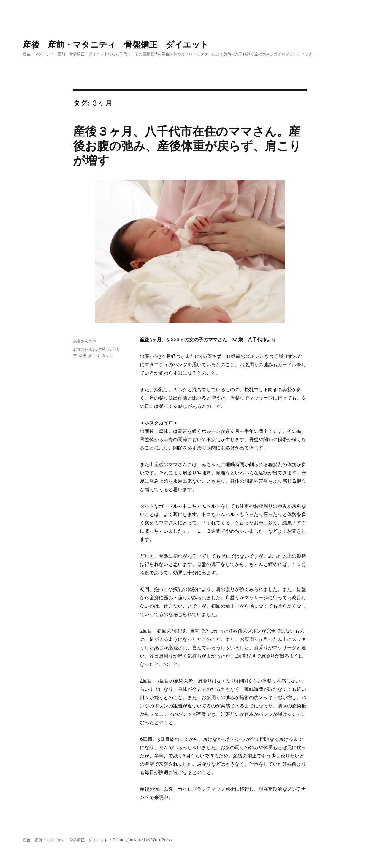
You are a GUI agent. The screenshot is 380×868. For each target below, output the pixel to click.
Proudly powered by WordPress (142, 840)
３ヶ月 (107, 356)
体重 (102, 349)
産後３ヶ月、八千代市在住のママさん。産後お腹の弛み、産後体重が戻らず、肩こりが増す (187, 146)
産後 (83, 356)
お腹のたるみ (85, 349)
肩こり (94, 356)
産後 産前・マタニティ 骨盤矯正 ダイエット (116, 45)
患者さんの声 (85, 341)
